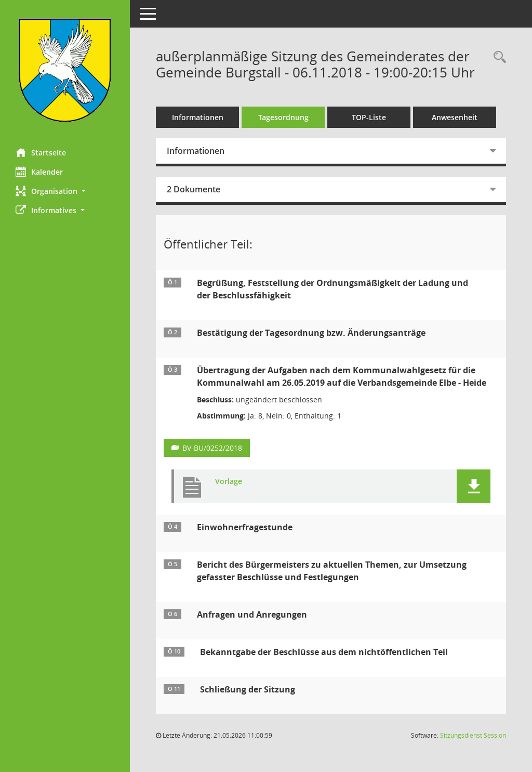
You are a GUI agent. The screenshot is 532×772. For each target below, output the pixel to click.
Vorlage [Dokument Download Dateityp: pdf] (229, 482)
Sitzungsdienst (473, 735)
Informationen (198, 117)
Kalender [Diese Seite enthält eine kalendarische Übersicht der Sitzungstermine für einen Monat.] (39, 172)
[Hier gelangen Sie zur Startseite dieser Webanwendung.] (65, 70)
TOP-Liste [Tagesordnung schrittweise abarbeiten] (369, 117)
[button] (65, 191)
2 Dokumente (194, 189)
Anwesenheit (455, 117)
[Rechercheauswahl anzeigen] (497, 57)
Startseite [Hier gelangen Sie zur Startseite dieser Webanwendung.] (41, 152)
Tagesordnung (283, 117)
